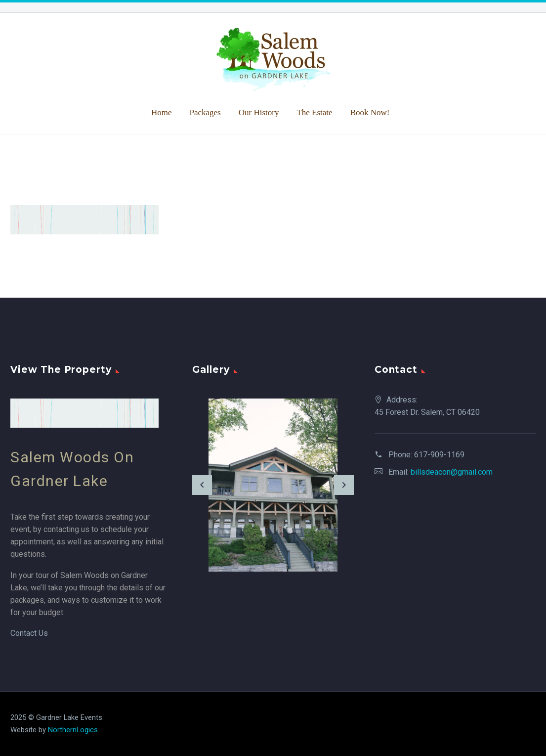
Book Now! (370, 112)
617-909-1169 (439, 455)
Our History (259, 112)
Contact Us (29, 633)
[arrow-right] (344, 485)
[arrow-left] (202, 485)
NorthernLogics (73, 730)
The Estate (314, 112)
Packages (205, 112)
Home (162, 112)
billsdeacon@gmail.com (452, 472)
